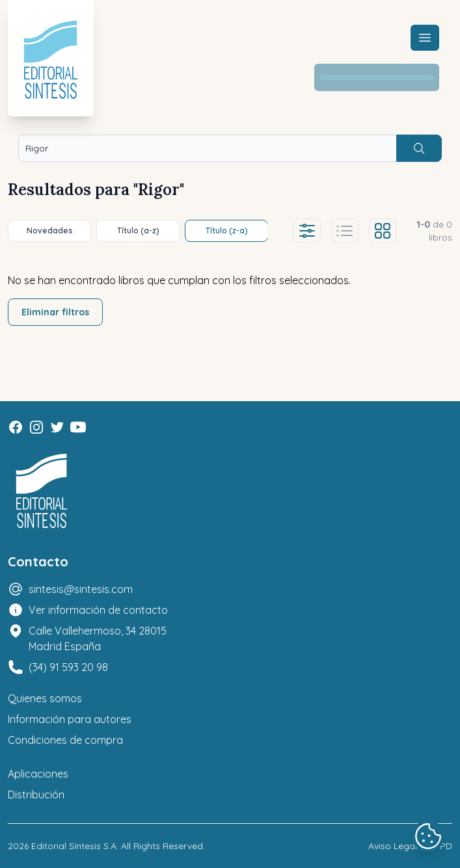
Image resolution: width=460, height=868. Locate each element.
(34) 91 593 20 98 (68, 667)
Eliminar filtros (55, 312)
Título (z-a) (227, 230)
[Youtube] (78, 427)
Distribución (36, 795)
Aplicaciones (38, 774)
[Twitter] (57, 427)
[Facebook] (16, 427)
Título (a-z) (138, 230)
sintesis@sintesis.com (81, 589)
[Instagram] (36, 427)
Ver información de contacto (98, 610)
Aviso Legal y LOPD (410, 846)
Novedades (50, 230)
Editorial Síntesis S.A (74, 846)
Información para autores (70, 719)
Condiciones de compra (65, 740)
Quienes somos (45, 698)
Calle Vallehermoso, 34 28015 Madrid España (98, 638)
